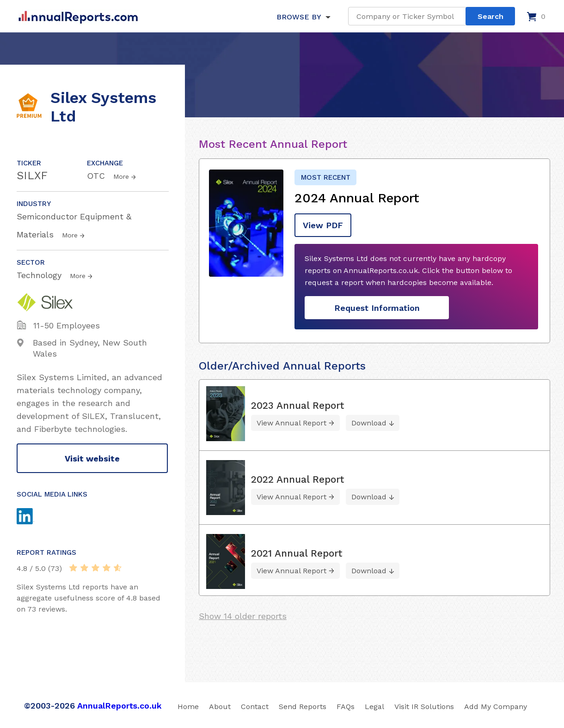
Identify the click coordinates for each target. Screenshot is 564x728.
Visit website (92, 458)
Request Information (377, 308)
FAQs (346, 707)
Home (188, 707)
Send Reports (303, 707)
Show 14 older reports (243, 616)
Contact (255, 707)
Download (369, 423)
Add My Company (496, 707)
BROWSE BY (299, 17)
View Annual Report (291, 423)
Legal (374, 707)
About (220, 707)
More (121, 176)
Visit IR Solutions (424, 707)
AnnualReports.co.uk (120, 706)
